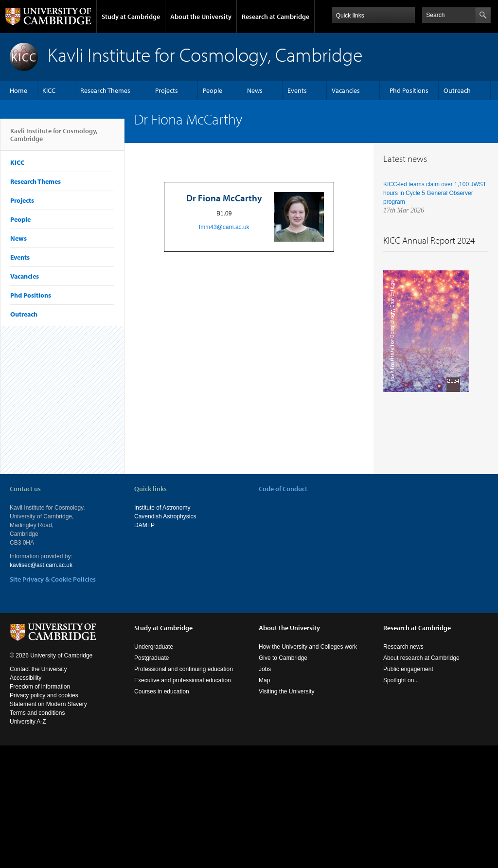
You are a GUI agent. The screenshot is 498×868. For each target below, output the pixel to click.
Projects (167, 90)
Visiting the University (287, 691)
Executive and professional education (183, 680)
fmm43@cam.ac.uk (224, 227)
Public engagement (408, 669)
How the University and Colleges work (308, 647)
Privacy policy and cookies (44, 695)
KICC (49, 90)
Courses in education (162, 691)
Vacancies (346, 90)
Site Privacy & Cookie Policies (53, 579)
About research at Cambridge (421, 658)
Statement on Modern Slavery (48, 704)
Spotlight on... (401, 680)
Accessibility (26, 678)
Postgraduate (151, 658)
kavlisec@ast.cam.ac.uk (41, 565)
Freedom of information (40, 687)
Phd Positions (409, 90)
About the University (201, 17)
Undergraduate (154, 647)
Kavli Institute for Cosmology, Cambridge (54, 139)
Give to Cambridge (283, 658)
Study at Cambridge (131, 17)
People (213, 90)
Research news (403, 647)
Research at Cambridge (276, 17)
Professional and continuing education (184, 669)
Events (297, 90)
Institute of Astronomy (162, 508)
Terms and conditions (37, 713)
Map (264, 680)
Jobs (265, 669)
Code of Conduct (283, 489)
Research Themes (105, 90)
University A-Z (28, 722)
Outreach (457, 90)
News (255, 90)
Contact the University (38, 669)
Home (18, 90)
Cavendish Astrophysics (165, 516)
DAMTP (144, 525)
